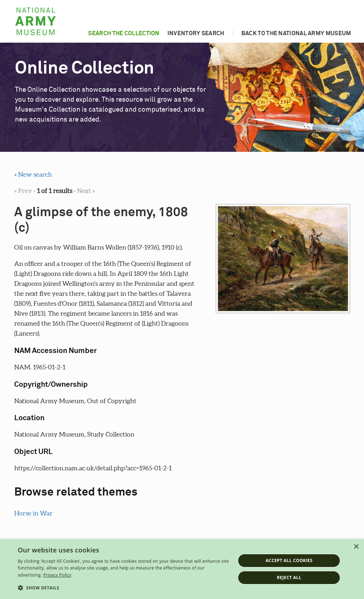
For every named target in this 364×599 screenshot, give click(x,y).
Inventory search (196, 33)
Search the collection (124, 33)
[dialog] (182, 569)
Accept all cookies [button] (289, 560)
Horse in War (33, 513)
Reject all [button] (289, 577)
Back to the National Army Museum (296, 33)
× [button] (356, 547)
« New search (33, 174)
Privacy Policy (57, 575)
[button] (123, 588)
